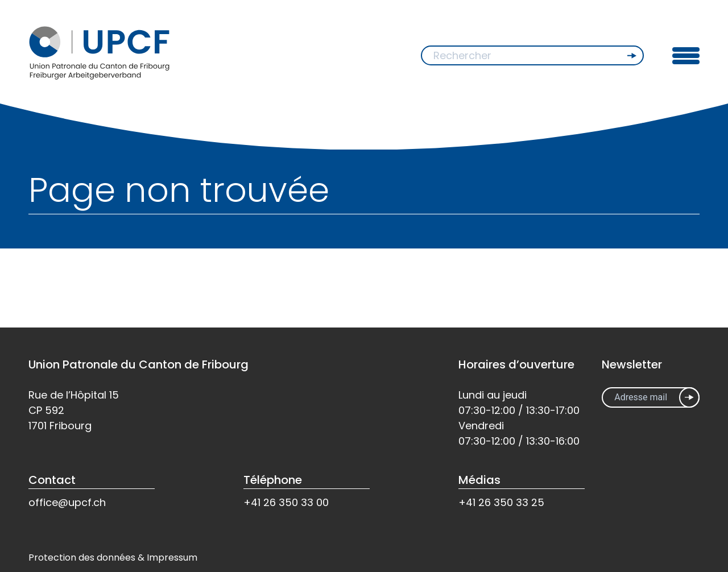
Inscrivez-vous (689, 397)
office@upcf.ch (67, 502)
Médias (479, 480)
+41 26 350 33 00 (286, 502)
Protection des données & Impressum (113, 558)
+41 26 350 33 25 (501, 502)
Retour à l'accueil (76, 286)
